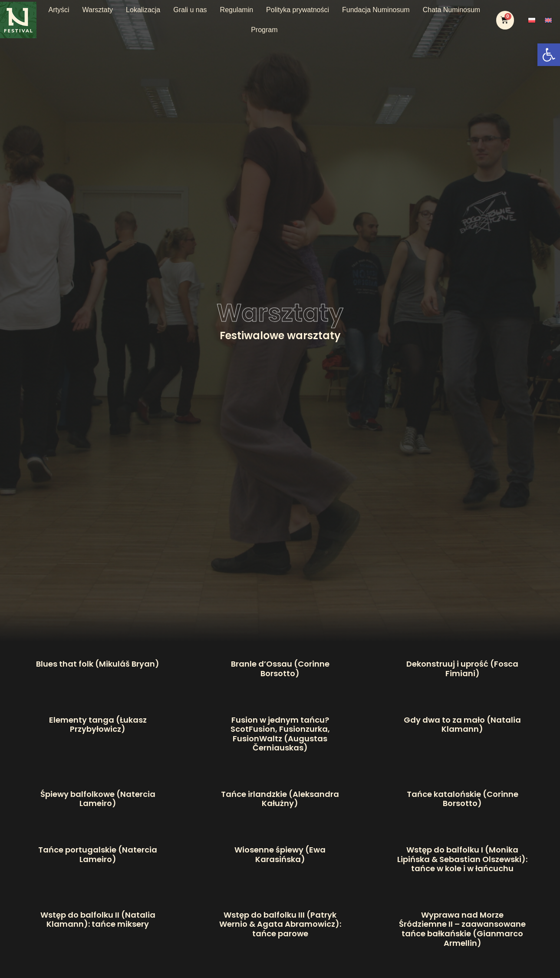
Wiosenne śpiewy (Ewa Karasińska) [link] (280, 854)
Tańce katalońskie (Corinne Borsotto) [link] (463, 799)
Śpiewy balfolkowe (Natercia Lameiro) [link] (98, 799)
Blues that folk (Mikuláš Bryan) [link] (98, 664)
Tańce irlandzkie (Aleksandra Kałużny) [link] (280, 799)
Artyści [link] (59, 10)
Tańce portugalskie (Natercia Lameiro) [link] (98, 854)
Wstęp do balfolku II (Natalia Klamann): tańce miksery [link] (98, 920)
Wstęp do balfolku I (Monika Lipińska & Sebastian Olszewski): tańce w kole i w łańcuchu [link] (462, 859)
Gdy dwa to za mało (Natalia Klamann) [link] (462, 725)
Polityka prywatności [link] (298, 10)
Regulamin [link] (237, 10)
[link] (549, 55)
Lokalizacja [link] (143, 10)
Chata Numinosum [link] (452, 10)
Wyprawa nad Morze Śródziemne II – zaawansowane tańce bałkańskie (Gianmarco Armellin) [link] (462, 929)
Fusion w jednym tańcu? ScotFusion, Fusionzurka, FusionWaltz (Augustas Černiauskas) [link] (280, 734)
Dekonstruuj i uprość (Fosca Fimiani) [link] (462, 669)
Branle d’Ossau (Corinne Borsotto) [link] (280, 669)
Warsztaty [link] (98, 10)
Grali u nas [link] (190, 10)
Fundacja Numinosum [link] (376, 10)
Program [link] (264, 30)
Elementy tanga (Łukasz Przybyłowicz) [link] (98, 725)
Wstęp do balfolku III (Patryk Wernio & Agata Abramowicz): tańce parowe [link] (280, 924)
